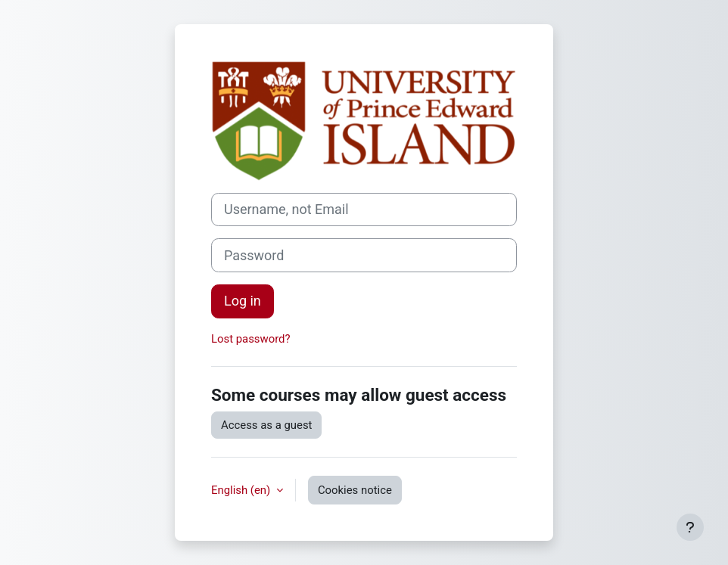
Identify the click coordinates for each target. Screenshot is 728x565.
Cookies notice (355, 490)
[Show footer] (690, 527)
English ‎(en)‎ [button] (242, 490)
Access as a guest (266, 425)
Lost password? (251, 339)
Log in (243, 301)
